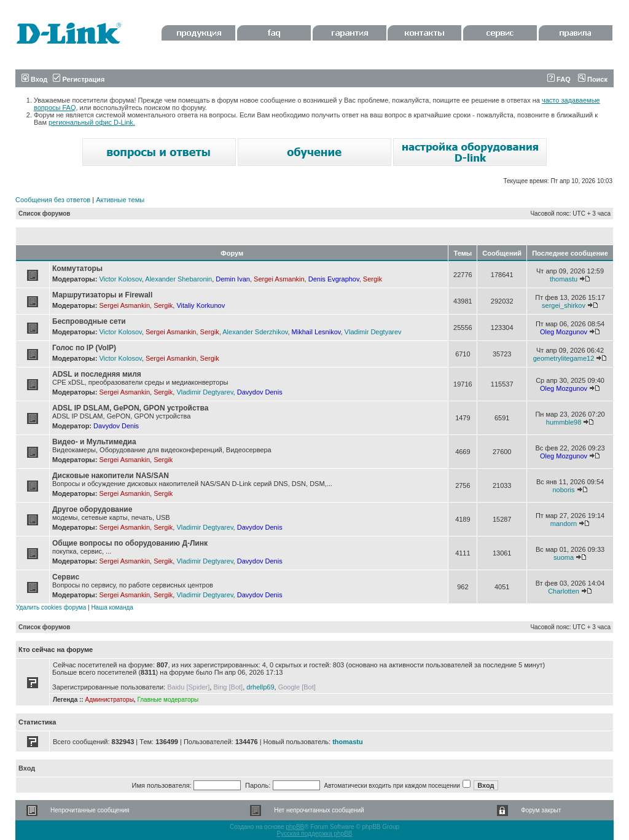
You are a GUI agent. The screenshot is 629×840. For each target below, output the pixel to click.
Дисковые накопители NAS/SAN (111, 476)
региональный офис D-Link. (92, 122)
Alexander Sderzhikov (255, 332)
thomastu (564, 279)
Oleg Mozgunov (564, 332)
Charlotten (564, 591)
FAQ (559, 79)
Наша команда (112, 607)
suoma (564, 557)
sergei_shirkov (564, 305)
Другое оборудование (92, 509)
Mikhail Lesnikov (316, 332)
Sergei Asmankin (279, 279)
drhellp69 (260, 687)
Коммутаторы (77, 269)
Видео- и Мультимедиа (94, 442)
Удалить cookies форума (51, 607)
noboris (563, 490)
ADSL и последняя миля (97, 374)
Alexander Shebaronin (178, 279)
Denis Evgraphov (334, 279)
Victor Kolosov (120, 279)
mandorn (564, 524)
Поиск (593, 79)
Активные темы (120, 200)
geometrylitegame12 (564, 358)
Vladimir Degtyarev (373, 332)
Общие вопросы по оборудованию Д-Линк (130, 543)
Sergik (373, 279)
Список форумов (45, 214)
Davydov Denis (260, 392)
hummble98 (564, 422)
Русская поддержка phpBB (314, 834)
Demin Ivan (233, 279)
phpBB (295, 827)
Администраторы (109, 700)
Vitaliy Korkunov (201, 305)
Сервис (66, 577)
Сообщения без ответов (53, 200)
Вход (34, 79)
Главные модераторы (168, 700)
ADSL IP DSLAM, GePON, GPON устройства (130, 408)
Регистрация (79, 79)
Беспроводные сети (89, 321)
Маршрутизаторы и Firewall (102, 295)
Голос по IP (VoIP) (84, 348)
